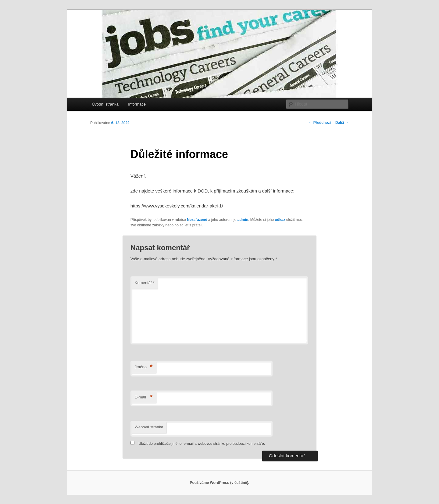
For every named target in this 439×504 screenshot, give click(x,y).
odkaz (280, 220)
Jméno (144, 367)
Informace (137, 104)
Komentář (145, 283)
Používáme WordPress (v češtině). (219, 483)
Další (342, 123)
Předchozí (320, 123)
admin (243, 220)
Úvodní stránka (105, 104)
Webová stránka (149, 427)
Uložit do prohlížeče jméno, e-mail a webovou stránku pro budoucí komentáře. (202, 444)
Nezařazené (197, 220)
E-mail (144, 397)
